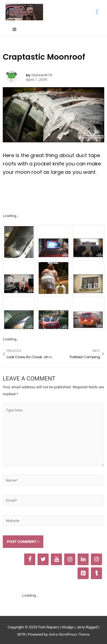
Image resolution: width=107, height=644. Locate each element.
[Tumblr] (96, 573)
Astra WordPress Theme (69, 634)
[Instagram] (70, 559)
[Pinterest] (83, 573)
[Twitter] (43, 559)
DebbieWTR (42, 75)
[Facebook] (30, 559)
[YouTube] (56, 559)
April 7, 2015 (37, 80)
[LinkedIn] (83, 559)
